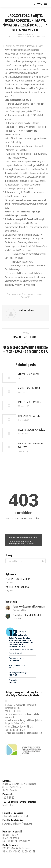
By (39, 294)
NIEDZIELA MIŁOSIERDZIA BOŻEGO (32, 430)
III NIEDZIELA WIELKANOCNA (29, 416)
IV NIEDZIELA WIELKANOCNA (29, 402)
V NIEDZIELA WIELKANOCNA (29, 388)
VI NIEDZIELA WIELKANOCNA (29, 374)
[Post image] (9, 378)
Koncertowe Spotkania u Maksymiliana (29, 606)
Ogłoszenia (18, 294)
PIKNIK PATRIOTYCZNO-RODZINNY (28, 615)
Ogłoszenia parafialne (28, 294)
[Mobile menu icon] (46, 4)
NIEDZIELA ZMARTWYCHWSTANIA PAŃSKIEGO (32, 445)
